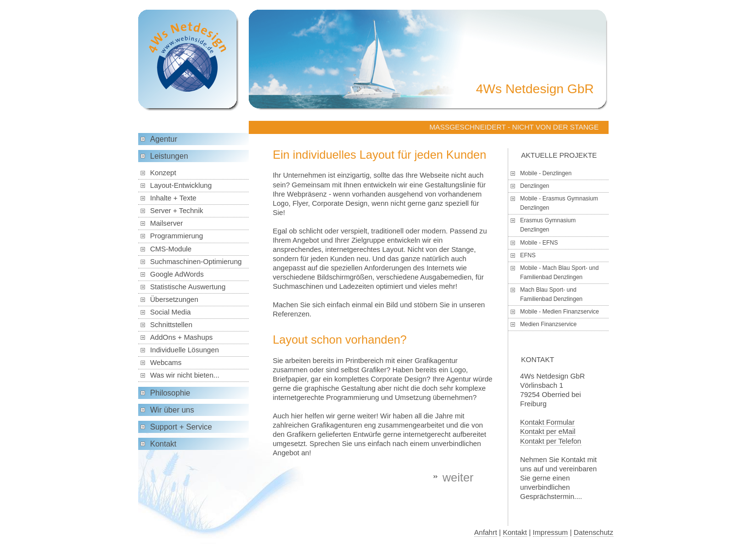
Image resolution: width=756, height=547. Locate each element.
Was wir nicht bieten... (185, 375)
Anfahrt (486, 532)
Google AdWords (177, 274)
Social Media (171, 312)
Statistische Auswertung (188, 287)
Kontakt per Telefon (551, 441)
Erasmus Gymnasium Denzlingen (548, 225)
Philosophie (170, 393)
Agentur (164, 139)
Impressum (550, 532)
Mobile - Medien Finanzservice (560, 312)
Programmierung (177, 236)
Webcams (166, 363)
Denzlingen (535, 186)
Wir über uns (172, 410)
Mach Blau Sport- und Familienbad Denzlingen (552, 294)
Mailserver (167, 223)
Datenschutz (593, 532)
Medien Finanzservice (549, 324)
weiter (458, 477)
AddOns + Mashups (182, 337)
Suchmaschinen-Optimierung (196, 262)
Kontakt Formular (547, 422)
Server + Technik (177, 211)
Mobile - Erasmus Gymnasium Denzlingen (559, 203)
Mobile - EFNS (539, 243)
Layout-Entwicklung (181, 185)
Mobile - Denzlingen (546, 173)
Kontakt (163, 444)
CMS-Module (171, 249)
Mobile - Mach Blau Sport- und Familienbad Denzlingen (560, 273)
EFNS (528, 255)
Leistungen (169, 156)
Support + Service (181, 427)
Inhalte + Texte (173, 198)
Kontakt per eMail (548, 431)
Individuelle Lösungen (185, 350)
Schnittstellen (171, 325)
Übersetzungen (174, 299)
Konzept (163, 173)
